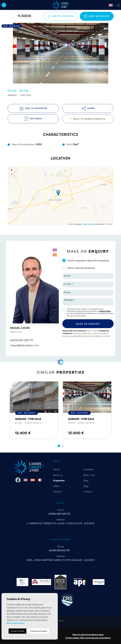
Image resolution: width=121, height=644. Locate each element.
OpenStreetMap (89, 224)
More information (16, 623)
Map (86, 486)
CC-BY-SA (109, 224)
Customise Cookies (38, 631)
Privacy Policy (105, 311)
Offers (56, 486)
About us (58, 475)
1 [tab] (59, 446)
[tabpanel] (34, 410)
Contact (88, 492)
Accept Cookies (17, 631)
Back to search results (88, 119)
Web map (58, 621)
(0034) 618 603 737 (59, 550)
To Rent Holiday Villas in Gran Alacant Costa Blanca (88, 638)
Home (56, 469)
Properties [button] (59, 481)
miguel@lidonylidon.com (25, 345)
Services (57, 492)
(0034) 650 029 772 (22, 340)
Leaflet (71, 224)
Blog (86, 481)
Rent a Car (89, 475)
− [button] (11, 175)
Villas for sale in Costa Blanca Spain (88, 635)
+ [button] (11, 170)
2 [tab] (62, 446)
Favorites (88, 469)
